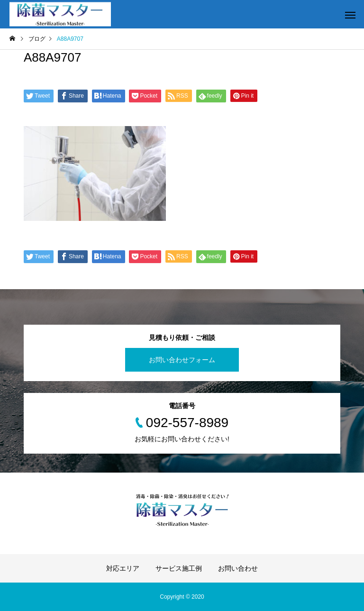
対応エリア (123, 568)
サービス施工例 (179, 568)
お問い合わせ (238, 568)
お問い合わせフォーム (182, 360)
